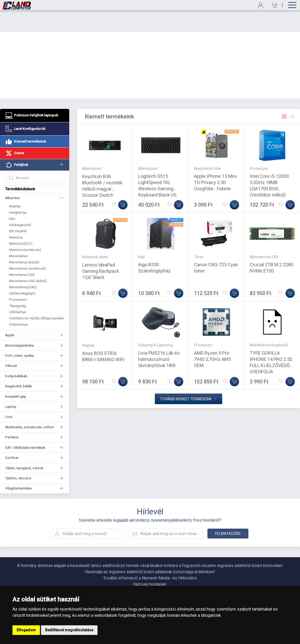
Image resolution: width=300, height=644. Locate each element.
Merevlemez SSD (22, 253)
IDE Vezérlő (18, 209)
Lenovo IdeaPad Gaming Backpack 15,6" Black (101, 249)
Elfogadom (26, 630)
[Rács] (284, 95)
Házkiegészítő (20, 203)
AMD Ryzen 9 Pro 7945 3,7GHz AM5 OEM (212, 337)
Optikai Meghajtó (22, 271)
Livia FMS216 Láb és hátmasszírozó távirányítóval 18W (159, 337)
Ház (12, 197)
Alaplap (15, 184)
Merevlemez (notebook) (28, 247)
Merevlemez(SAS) (23, 265)
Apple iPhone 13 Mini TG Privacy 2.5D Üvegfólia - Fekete (215, 161)
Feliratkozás (228, 512)
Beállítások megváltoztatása (69, 630)
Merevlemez (18, 234)
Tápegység (18, 284)
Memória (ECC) (21, 222)
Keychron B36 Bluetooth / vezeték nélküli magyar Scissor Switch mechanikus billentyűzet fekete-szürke (102, 173)
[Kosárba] (123, 183)
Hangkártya (18, 191)
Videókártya (18, 303)
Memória (16, 215)
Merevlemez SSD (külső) (28, 259)
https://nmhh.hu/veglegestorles (150, 569)
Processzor (18, 278)
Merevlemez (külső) (24, 240)
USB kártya (18, 290)
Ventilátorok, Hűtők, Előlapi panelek (36, 296)
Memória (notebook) (25, 228)
